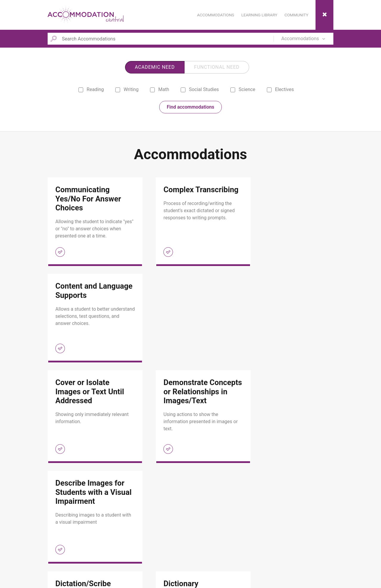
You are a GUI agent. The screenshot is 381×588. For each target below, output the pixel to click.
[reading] (81, 90)
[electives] (269, 90)
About (59, 561)
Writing (127, 90)
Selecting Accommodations (177, 569)
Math (159, 90)
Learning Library (69, 553)
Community (162, 544)
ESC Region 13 (324, 571)
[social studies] (183, 90)
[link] (91, 223)
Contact (61, 569)
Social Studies (199, 90)
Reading (91, 90)
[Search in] (305, 39)
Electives (280, 90)
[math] (152, 90)
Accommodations (70, 544)
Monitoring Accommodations (178, 553)
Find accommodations (190, 108)
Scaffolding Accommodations (178, 561)
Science (242, 90)
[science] (233, 90)
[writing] (118, 90)
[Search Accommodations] (160, 39)
